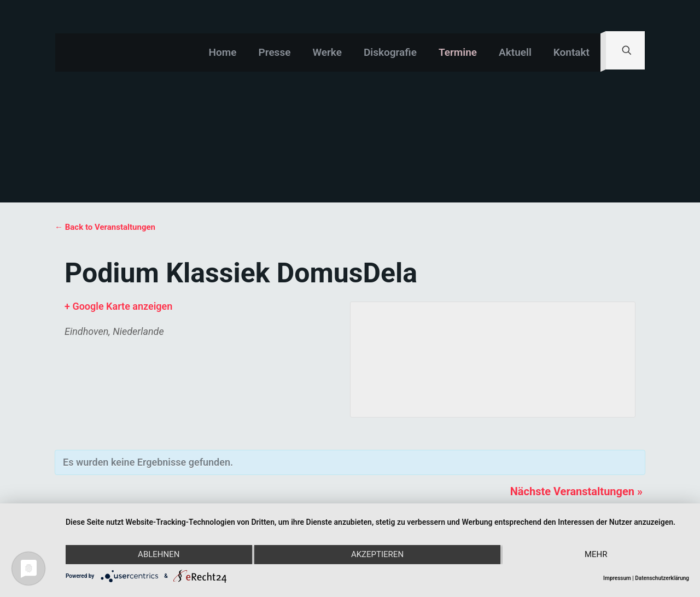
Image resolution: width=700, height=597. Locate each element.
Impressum (617, 578)
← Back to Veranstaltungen (105, 227)
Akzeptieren (377, 555)
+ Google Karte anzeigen (118, 306)
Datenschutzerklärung (662, 578)
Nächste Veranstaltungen (576, 491)
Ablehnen (159, 555)
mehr (596, 555)
